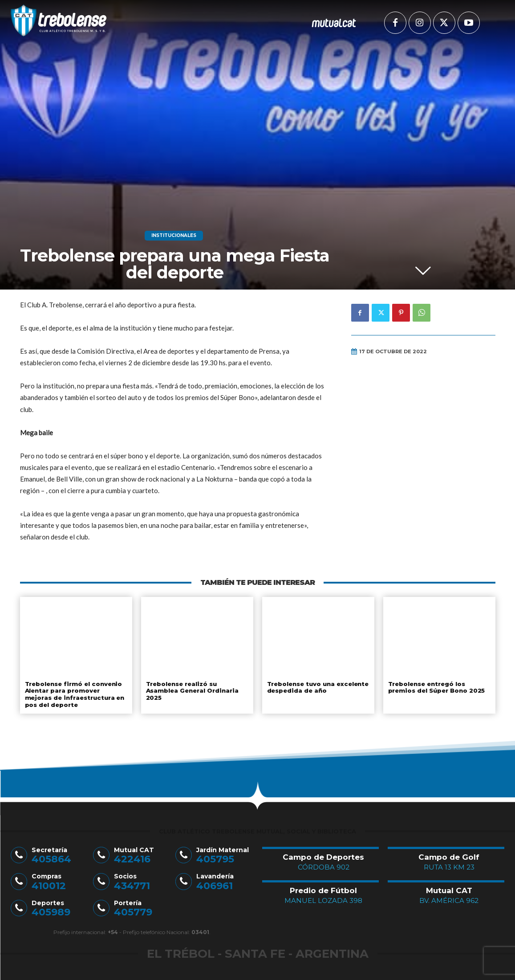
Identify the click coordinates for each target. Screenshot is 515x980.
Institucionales (174, 236)
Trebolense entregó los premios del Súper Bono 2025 (437, 687)
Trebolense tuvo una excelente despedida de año (318, 687)
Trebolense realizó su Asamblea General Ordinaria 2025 (192, 691)
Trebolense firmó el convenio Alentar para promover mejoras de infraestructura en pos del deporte (74, 694)
